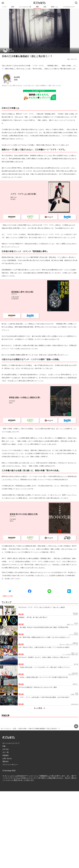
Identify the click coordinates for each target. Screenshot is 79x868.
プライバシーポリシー (10, 765)
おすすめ (6, 749)
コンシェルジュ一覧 (25, 7)
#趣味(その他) (8, 596)
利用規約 (6, 755)
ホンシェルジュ (6, 729)
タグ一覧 (6, 752)
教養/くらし (55, 7)
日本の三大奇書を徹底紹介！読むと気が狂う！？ (44, 729)
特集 (4, 746)
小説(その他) (22, 729)
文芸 (37, 7)
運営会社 (6, 762)
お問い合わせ (7, 759)
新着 (13, 7)
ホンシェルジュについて (11, 743)
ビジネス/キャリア (69, 7)
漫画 (45, 7)
